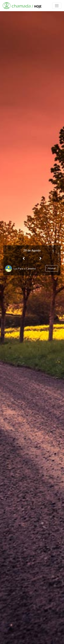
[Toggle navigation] (57, 6)
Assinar (52, 268)
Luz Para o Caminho (25, 269)
